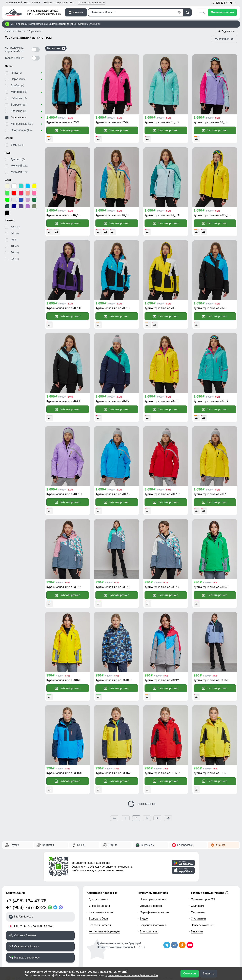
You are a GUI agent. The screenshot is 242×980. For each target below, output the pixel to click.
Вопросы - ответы (100, 925)
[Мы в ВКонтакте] (174, 945)
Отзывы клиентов (151, 906)
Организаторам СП (203, 899)
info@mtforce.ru (24, 917)
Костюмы (48, 845)
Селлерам (197, 906)
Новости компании (203, 925)
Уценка (221, 845)
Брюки (81, 845)
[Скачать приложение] (183, 863)
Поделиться (228, 31)
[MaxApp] (61, 907)
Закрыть (209, 974)
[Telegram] (56, 907)
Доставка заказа (99, 899)
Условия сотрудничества (210, 893)
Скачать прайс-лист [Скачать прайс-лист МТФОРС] (27, 946)
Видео (144, 919)
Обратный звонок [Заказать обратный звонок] (25, 935)
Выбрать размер (68, 130)
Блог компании (149, 932)
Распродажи (185, 845)
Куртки (15, 845)
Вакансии (197, 932)
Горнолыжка (56, 48)
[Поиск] (136, 12)
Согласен (190, 974)
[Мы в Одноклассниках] (182, 945)
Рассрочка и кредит (101, 912)
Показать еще (141, 804)
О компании (198, 919)
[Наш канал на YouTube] (190, 945)
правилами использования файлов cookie (132, 975)
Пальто (113, 845)
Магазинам (198, 912)
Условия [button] (92, 3)
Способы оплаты (99, 906)
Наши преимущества (153, 899)
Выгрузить (147, 845)
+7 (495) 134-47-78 (26, 901)
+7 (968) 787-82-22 (26, 907)
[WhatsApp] (51, 907)
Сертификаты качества (154, 912)
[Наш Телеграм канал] (167, 945)
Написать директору (27, 958)
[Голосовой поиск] (179, 12)
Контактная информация (104, 932)
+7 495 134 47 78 (224, 3)
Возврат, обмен (98, 919)
